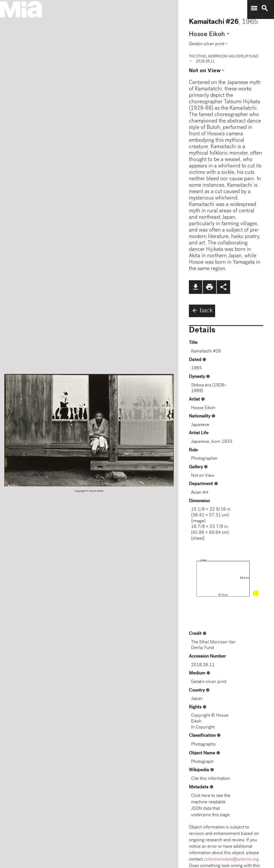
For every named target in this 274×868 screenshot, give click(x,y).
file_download (196, 287)
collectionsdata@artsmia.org (231, 860)
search (265, 8)
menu (254, 8)
